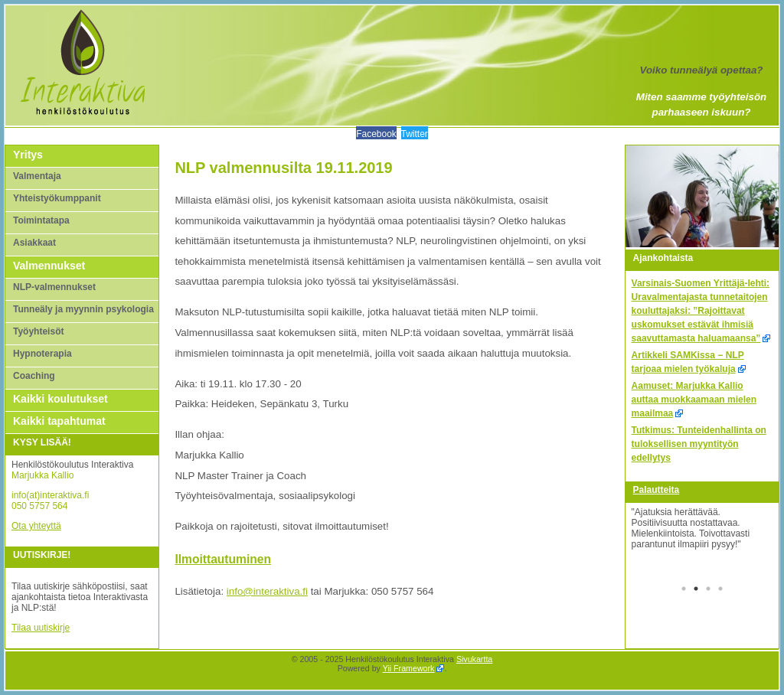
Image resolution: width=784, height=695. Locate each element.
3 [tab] (708, 590)
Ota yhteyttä (36, 526)
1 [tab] (684, 590)
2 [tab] (696, 590)
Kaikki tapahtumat (59, 421)
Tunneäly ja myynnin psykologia (83, 309)
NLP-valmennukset (54, 287)
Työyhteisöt (38, 331)
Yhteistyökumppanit (57, 198)
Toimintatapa (41, 220)
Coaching (34, 376)
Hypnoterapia (42, 354)
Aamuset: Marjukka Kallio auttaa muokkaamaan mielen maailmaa (694, 400)
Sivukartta (474, 659)
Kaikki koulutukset (60, 399)
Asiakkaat (34, 243)
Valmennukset (49, 266)
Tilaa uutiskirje (41, 628)
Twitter (415, 134)
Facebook (376, 134)
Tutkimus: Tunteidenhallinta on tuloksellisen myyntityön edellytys (699, 444)
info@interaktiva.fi (267, 591)
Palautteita (657, 490)
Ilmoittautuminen (223, 559)
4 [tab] (720, 590)
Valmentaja (37, 176)
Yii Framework (409, 668)
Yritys (28, 155)
